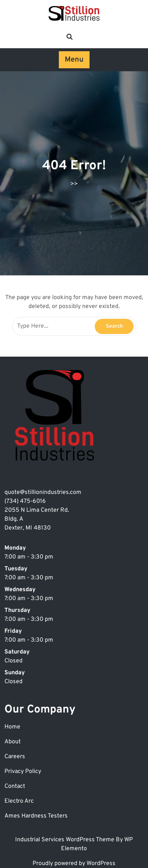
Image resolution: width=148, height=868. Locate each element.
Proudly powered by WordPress (74, 864)
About (13, 742)
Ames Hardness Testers (36, 816)
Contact (15, 786)
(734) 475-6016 (25, 501)
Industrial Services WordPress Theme (65, 840)
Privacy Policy (23, 772)
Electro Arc (19, 801)
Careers (15, 757)
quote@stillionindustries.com (43, 492)
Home (12, 727)
